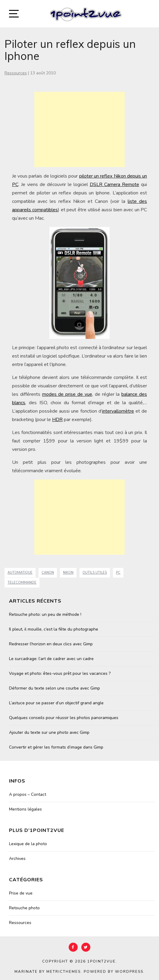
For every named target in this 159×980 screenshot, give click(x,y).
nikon (68, 573)
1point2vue (101, 961)
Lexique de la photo (28, 844)
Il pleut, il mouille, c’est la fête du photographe (54, 629)
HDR (57, 420)
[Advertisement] (79, 129)
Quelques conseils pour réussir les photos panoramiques (64, 718)
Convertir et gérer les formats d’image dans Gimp (56, 747)
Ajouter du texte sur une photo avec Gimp (49, 732)
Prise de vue (21, 893)
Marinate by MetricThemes (48, 972)
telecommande (22, 583)
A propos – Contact (28, 794)
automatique (20, 573)
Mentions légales (25, 809)
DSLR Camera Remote (114, 185)
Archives (17, 859)
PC (118, 573)
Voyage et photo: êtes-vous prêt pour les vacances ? (60, 673)
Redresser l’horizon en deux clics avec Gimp (51, 644)
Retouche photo (24, 908)
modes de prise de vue (67, 394)
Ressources (16, 73)
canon (48, 573)
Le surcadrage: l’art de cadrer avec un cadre (51, 659)
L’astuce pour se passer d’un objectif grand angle (56, 703)
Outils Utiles (95, 573)
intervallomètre (118, 411)
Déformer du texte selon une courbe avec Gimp (55, 688)
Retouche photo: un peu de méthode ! (45, 614)
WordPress (129, 972)
